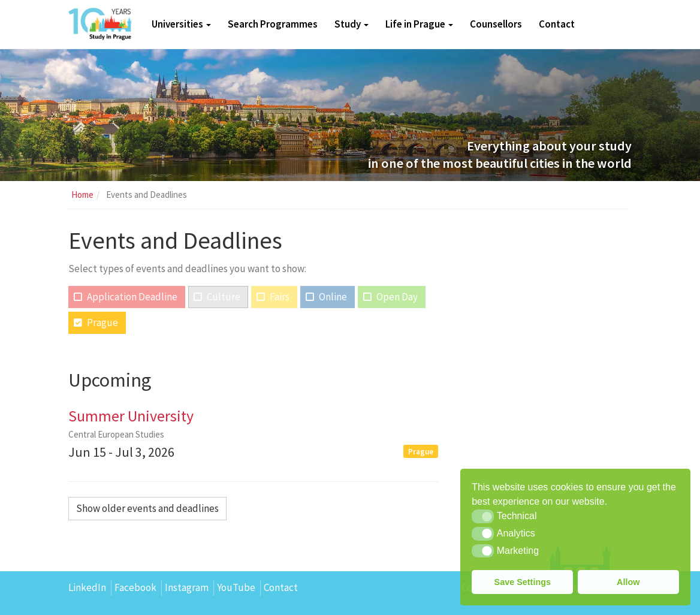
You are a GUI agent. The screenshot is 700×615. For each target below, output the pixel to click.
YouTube (236, 587)
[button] (483, 516)
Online (333, 297)
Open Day (397, 297)
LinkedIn (87, 587)
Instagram (187, 587)
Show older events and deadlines (147, 508)
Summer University (131, 416)
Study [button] (351, 24)
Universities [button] (181, 24)
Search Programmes (273, 24)
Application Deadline (132, 297)
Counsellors (496, 24)
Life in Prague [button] (419, 24)
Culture (224, 297)
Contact (557, 24)
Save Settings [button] (523, 582)
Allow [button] (628, 582)
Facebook (135, 587)
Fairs (280, 297)
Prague (102, 322)
